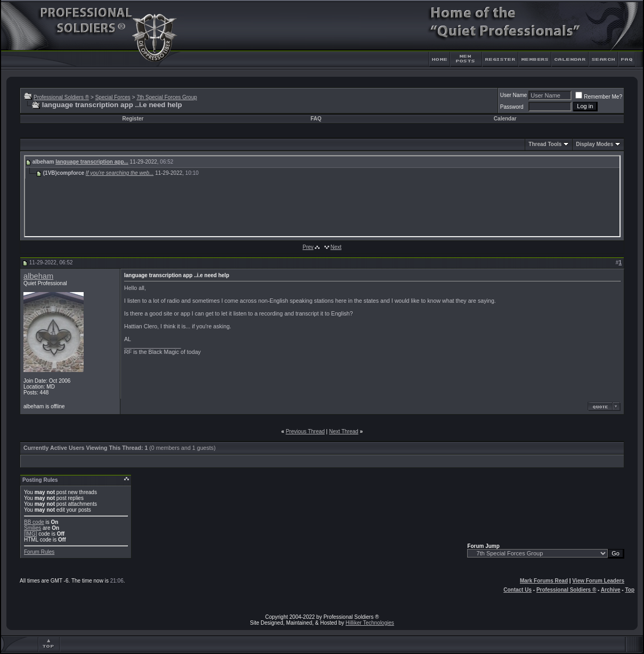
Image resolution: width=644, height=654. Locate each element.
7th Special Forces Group (166, 97)
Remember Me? (599, 97)
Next (336, 247)
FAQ (316, 119)
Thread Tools (545, 144)
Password (512, 107)
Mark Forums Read (544, 581)
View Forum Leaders (598, 581)
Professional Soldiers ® (61, 97)
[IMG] (30, 534)
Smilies (32, 528)
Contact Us (517, 590)
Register (133, 119)
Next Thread (344, 431)
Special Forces (113, 97)
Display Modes (594, 144)
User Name (514, 95)
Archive (611, 590)
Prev (308, 247)
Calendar (505, 119)
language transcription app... (92, 162)
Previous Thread (305, 431)
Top (630, 590)
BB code (34, 522)
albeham (38, 276)
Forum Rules (39, 552)
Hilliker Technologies (370, 623)
